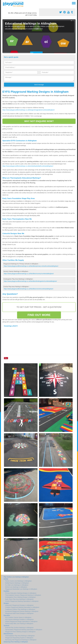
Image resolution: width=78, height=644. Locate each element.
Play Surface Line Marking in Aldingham (16, 577)
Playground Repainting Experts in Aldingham (19, 638)
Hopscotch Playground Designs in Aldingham (19, 605)
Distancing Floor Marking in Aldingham (16, 642)
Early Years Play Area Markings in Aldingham (19, 599)
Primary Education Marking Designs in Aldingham (21, 593)
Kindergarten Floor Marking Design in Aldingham (20, 597)
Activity (6, 579)
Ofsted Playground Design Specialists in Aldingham (21, 621)
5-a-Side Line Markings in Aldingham (17, 585)
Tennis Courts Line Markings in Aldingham (18, 581)
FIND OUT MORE (39, 315)
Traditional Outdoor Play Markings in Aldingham (20, 609)
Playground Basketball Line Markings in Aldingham (21, 589)
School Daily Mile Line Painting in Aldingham (19, 624)
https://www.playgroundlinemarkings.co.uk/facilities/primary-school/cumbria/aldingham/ (31, 266)
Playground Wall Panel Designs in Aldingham (19, 613)
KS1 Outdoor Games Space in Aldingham (18, 617)
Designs (6, 603)
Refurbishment (8, 634)
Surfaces (6, 626)
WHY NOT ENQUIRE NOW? (39, 121)
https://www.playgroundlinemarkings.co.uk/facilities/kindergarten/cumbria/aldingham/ (30, 281)
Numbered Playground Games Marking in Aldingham (22, 611)
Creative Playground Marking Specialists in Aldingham (22, 607)
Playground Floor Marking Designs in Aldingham (20, 632)
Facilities (6, 591)
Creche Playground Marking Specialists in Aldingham (22, 601)
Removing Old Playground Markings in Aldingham (21, 640)
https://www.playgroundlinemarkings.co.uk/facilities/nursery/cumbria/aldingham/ (29, 274)
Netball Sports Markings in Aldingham (17, 583)
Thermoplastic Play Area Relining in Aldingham (20, 636)
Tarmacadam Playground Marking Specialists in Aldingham (24, 630)
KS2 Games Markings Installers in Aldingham (19, 619)
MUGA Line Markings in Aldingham (16, 587)
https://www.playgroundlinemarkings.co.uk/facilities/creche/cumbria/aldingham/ (29, 289)
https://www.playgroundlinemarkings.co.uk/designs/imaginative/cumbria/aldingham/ (29, 110)
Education (7, 615)
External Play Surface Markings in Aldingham (19, 628)
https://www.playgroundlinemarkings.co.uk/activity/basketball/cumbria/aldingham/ (28, 166)
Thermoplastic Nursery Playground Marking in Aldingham (23, 595)
